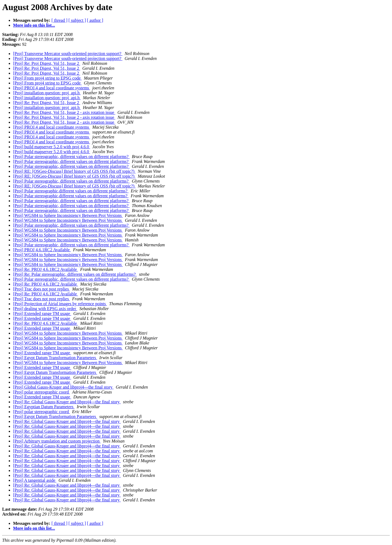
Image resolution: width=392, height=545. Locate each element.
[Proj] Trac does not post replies (42, 289)
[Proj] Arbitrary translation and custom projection (57, 441)
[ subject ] (77, 20)
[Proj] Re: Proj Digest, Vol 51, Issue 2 (47, 63)
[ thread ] (59, 20)
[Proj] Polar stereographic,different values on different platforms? (71, 191)
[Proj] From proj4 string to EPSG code (47, 78)
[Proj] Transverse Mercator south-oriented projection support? (68, 54)
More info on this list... (34, 25)
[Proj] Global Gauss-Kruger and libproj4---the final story (63, 387)
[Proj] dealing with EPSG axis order (45, 309)
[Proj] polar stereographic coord (42, 392)
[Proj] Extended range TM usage (42, 314)
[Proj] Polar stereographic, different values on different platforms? (71, 157)
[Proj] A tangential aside (35, 480)
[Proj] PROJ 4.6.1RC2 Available (42, 250)
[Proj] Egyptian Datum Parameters (44, 407)
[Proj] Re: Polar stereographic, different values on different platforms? (75, 274)
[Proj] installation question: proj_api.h (47, 93)
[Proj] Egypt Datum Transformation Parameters (55, 358)
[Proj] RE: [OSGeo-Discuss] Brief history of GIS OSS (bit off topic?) (74, 171)
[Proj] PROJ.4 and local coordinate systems (52, 88)
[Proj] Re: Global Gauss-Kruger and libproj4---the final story (67, 402)
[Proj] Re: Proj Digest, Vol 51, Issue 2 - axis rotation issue (64, 112)
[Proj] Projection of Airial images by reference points (60, 304)
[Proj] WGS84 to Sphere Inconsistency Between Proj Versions (68, 215)
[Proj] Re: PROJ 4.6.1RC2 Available (45, 269)
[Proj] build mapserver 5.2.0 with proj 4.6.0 (52, 147)
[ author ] (95, 20)
